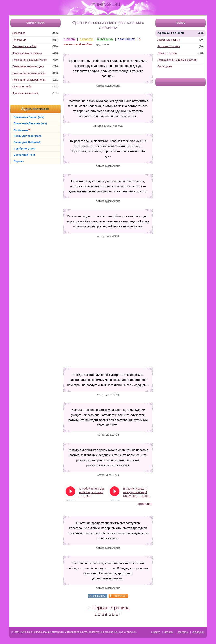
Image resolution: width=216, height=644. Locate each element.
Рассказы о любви (169, 46)
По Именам (22, 130)
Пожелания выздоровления (29, 80)
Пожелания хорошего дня (28, 66)
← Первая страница (108, 608)
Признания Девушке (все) (30, 123)
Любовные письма (169, 40)
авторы (169, 632)
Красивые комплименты (27, 53)
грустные (103, 44)
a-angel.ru (198, 632)
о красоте (86, 39)
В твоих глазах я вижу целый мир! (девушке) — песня (137, 492)
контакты (183, 632)
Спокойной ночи (24, 155)
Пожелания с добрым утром (29, 60)
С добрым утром (25, 148)
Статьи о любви (167, 53)
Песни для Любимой (27, 142)
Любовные (19, 33)
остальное (145, 504)
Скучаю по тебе (22, 86)
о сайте (156, 632)
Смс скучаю (165, 66)
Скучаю (19, 161)
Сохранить (99, 596)
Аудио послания (35, 109)
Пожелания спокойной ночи (29, 73)
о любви (70, 39)
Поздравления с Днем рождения (177, 60)
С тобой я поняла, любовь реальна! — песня (92, 492)
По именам (19, 40)
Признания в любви (24, 46)
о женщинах (126, 39)
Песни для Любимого (27, 136)
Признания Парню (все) (29, 117)
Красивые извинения (25, 93)
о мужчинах (105, 39)
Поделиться (120, 596)
